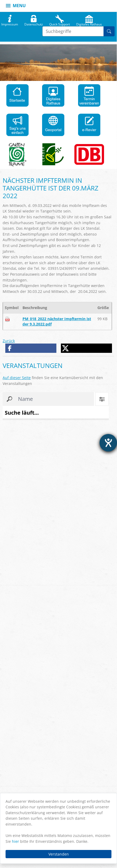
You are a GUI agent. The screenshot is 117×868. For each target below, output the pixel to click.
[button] (31, 348)
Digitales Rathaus (89, 23)
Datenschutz (34, 23)
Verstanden (59, 854)
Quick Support (60, 23)
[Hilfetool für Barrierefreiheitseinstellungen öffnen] (108, 443)
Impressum (10, 23)
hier (15, 841)
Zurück (9, 341)
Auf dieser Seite (17, 378)
